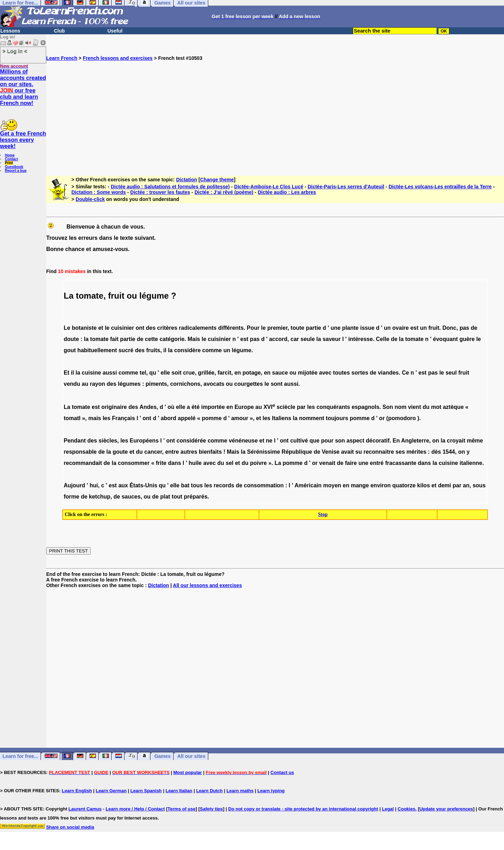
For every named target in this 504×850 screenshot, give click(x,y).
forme (71, 497)
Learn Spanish (146, 791)
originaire (114, 407)
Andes (148, 407)
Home (10, 155)
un (387, 328)
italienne (471, 463)
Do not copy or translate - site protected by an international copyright (303, 809)
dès (436, 452)
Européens (144, 441)
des (151, 328)
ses (400, 452)
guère (467, 339)
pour (327, 441)
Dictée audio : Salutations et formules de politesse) (170, 187)
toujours (337, 418)
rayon (98, 384)
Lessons (10, 31)
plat (165, 497)
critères (167, 328)
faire (351, 463)
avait (347, 452)
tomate (90, 296)
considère (188, 350)
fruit (116, 296)
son (340, 441)
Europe (244, 407)
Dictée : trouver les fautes (160, 192)
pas (464, 328)
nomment (311, 418)
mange (360, 485)
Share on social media (70, 827)
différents (231, 328)
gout (70, 350)
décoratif (378, 441)
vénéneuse (243, 441)
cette (151, 339)
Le (67, 328)
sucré (126, 350)
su (359, 452)
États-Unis (143, 485)
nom (400, 407)
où (171, 407)
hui (94, 485)
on (436, 441)
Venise (331, 452)
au (85, 384)
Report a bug (16, 171)
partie (314, 328)
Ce (405, 373)
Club (59, 31)
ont (140, 328)
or (382, 418)
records (224, 485)
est (414, 328)
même (475, 441)
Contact (11, 159)
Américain (308, 485)
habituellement (97, 350)
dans (174, 463)
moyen (332, 485)
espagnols (366, 407)
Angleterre (415, 441)
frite (161, 463)
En (396, 441)
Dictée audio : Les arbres (287, 192)
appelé (187, 418)
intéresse (360, 339)
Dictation (187, 180)
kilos (423, 485)
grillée (206, 373)
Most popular (188, 772)
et (101, 328)
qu (153, 373)
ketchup (100, 497)
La (67, 407)
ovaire (401, 328)
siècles (108, 441)
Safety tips (211, 809)
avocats (214, 384)
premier (278, 328)
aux (123, 485)
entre (172, 452)
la (86, 339)
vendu (72, 384)
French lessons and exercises (118, 58)
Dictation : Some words (99, 192)
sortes (360, 373)
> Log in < (15, 51)
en (238, 373)
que (314, 441)
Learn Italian (179, 791)
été (195, 407)
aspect (355, 441)
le (107, 328)
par (301, 407)
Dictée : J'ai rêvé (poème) (224, 192)
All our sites (191, 756)
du (426, 407)
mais (94, 418)
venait (327, 463)
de (474, 328)
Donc (449, 328)
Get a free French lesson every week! (23, 140)
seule (307, 339)
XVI (269, 407)
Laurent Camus (85, 809)
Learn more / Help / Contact (135, 809)
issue (367, 328)
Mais (194, 339)
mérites (416, 452)
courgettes (248, 384)
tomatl (72, 418)
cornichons (185, 384)
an (466, 485)
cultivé (299, 441)
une (335, 328)
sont (276, 384)
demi (444, 485)
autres (189, 452)
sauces (131, 497)
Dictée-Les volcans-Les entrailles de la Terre (440, 187)
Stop (323, 514)
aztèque (453, 407)
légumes (129, 384)
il (165, 350)
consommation (264, 485)
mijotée (308, 373)
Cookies (407, 809)
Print (9, 163)
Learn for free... (20, 756)
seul (451, 373)
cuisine (92, 373)
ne (269, 441)
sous (479, 485)
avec (325, 373)
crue (189, 373)
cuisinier (122, 328)
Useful (115, 31)
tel (143, 373)
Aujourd (74, 485)
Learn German (111, 791)
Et (66, 373)
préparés (196, 497)
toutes (342, 373)
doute (71, 339)
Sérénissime (264, 452)
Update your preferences (446, 809)
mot (436, 407)
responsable (80, 452)
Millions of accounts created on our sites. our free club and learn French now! (23, 87)
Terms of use (182, 809)
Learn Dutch (209, 791)
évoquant (445, 339)
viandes (388, 373)
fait (114, 339)
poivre (258, 463)
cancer (153, 452)
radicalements (198, 328)
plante (350, 328)
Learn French (62, 58)
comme (212, 350)
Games (163, 756)
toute (297, 328)
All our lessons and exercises (207, 585)
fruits (153, 350)
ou (132, 296)
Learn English (77, 791)
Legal (388, 809)
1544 (449, 452)
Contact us (282, 772)
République (297, 452)
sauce (280, 373)
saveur (332, 339)
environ (380, 485)
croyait (456, 441)
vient (415, 407)
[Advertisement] (275, 110)
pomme (212, 418)
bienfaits (210, 452)
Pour (253, 328)
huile (195, 463)
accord (278, 339)
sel (230, 463)
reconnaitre (379, 452)
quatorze (404, 485)
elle (165, 373)
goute (120, 452)
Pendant (75, 441)
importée (213, 407)
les (311, 407)
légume (154, 296)
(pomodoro (401, 418)
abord (168, 418)
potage (252, 373)
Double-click (90, 199)
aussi (110, 373)
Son (388, 407)
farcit (225, 373)
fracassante (401, 463)
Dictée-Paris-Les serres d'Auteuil (346, 187)
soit (176, 373)
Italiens (282, 418)
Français (124, 418)
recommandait (83, 463)
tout (177, 497)
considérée (191, 441)
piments (156, 384)
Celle (383, 339)
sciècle (286, 407)
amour (240, 418)
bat (185, 485)
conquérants (333, 407)
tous (197, 485)
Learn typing (271, 791)
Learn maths (240, 791)
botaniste (84, 328)
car (295, 339)
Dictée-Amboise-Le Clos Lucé (269, 187)
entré (377, 463)
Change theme (217, 180)
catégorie (172, 339)
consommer (134, 463)
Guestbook (14, 167)
